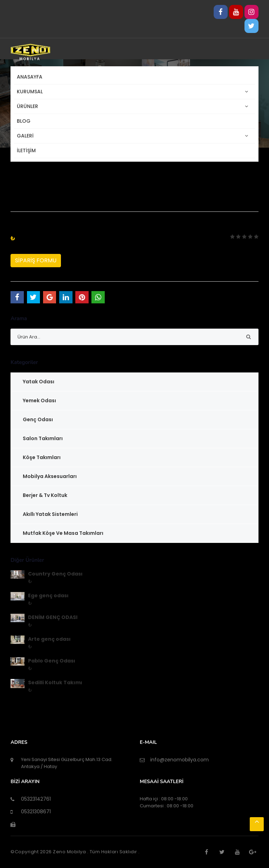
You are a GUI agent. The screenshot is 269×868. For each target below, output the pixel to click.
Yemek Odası (39, 401)
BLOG (24, 121)
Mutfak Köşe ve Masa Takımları (63, 533)
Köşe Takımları (42, 457)
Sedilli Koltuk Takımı (55, 682)
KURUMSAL (31, 92)
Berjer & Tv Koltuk (45, 495)
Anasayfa (30, 77)
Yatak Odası (39, 382)
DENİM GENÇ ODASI (53, 617)
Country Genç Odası (55, 574)
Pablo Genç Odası (52, 661)
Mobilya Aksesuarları (50, 476)
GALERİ (27, 136)
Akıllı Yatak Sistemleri (50, 514)
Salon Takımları (43, 438)
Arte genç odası (49, 639)
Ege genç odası (48, 596)
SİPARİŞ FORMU (36, 260)
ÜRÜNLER (29, 106)
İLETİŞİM (26, 150)
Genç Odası (38, 419)
